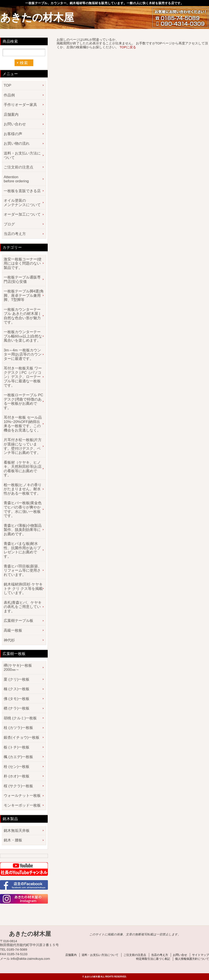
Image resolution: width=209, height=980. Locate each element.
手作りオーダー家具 (20, 105)
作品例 (9, 95)
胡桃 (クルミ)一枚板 (20, 718)
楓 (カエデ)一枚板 (18, 757)
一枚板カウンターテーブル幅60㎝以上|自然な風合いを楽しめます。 (23, 336)
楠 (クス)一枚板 (17, 689)
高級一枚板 (13, 630)
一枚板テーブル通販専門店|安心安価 (22, 279)
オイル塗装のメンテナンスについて (22, 203)
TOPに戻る (128, 47)
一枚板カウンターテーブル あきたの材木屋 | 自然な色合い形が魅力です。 (22, 316)
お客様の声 (13, 134)
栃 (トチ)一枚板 (17, 747)
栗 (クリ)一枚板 (17, 679)
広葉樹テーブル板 (19, 621)
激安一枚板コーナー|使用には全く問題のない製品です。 (23, 263)
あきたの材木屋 (37, 18)
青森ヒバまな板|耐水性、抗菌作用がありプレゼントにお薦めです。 (22, 550)
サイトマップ (201, 955)
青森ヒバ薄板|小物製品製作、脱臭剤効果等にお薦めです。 (23, 530)
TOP (8, 85)
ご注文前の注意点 (19, 167)
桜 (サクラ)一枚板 (18, 786)
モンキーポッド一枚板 (22, 805)
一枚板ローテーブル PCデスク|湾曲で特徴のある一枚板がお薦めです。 (23, 401)
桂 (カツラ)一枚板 (18, 728)
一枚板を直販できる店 (22, 191)
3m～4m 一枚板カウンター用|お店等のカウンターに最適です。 (23, 354)
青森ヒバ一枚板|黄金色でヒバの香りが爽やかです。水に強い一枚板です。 (23, 509)
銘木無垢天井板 (17, 831)
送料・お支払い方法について (22, 155)
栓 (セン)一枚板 (17, 767)
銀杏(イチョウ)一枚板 (22, 738)
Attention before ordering (16, 179)
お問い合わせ (15, 124)
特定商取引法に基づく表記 (153, 959)
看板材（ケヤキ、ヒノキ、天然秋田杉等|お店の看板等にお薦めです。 (23, 469)
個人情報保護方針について (192, 959)
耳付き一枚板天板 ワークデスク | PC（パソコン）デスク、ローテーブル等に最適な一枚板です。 (23, 377)
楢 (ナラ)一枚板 (17, 708)
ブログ (9, 224)
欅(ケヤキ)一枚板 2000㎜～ (20, 668)
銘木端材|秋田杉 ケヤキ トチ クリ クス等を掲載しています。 (23, 589)
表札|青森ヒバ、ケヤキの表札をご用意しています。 (23, 607)
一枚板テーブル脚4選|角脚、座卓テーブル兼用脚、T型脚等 (24, 295)
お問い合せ (180, 955)
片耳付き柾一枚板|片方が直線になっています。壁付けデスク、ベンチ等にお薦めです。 (23, 446)
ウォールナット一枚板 (22, 796)
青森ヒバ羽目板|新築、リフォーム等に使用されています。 (23, 571)
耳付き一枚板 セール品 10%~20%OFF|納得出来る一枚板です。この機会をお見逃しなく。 (23, 424)
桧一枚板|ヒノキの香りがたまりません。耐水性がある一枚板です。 (23, 489)
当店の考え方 (15, 234)
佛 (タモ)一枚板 (17, 699)
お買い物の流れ (17, 143)
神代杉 (9, 640)
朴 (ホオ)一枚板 (17, 776)
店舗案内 (11, 115)
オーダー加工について (22, 214)
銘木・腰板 (13, 840)
